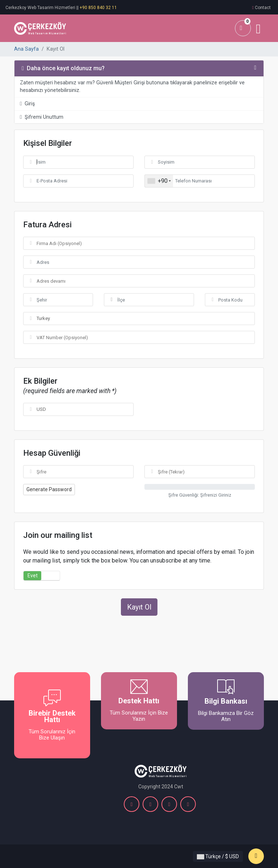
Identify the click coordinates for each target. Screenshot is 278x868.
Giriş (27, 104)
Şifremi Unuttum (42, 117)
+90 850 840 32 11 (98, 8)
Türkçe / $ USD (218, 856)
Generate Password (49, 489)
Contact (263, 8)
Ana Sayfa (26, 49)
